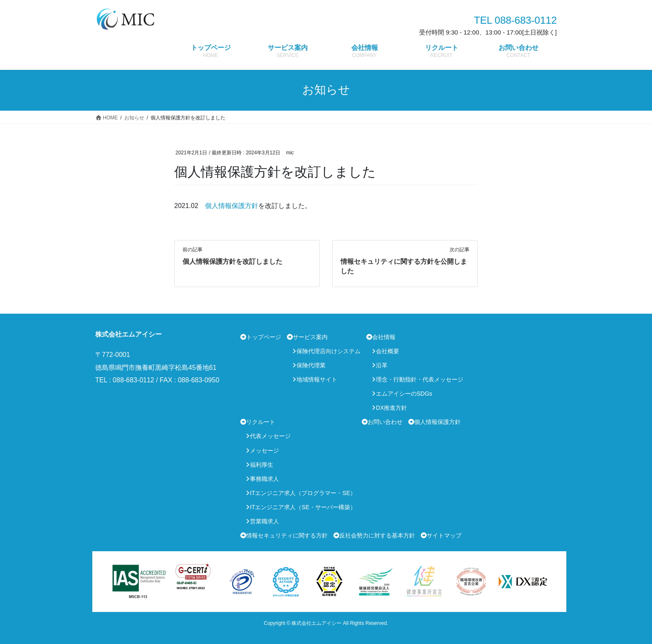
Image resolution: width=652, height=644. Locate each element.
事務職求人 (264, 479)
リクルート (261, 422)
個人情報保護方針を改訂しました (232, 261)
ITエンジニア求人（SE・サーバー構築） (303, 507)
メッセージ (264, 451)
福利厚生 (262, 465)
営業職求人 (264, 521)
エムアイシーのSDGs (404, 394)
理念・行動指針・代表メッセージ (420, 379)
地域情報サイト (317, 379)
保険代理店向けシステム (328, 351)
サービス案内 (310, 337)
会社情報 (384, 337)
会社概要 (388, 351)
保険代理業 (311, 365)
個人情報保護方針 (232, 206)
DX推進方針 (391, 408)
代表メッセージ (270, 436)
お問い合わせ (385, 422)
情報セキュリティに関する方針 (287, 535)
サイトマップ (444, 535)
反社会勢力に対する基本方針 (377, 535)
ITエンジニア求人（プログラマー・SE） (303, 493)
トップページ (264, 337)
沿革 (382, 365)
